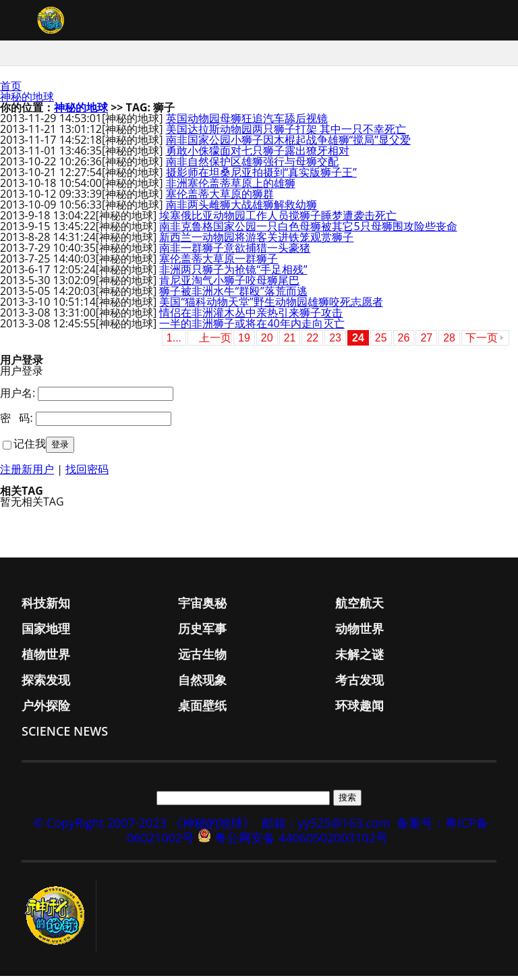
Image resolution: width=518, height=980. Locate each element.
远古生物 (202, 658)
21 (290, 342)
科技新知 (46, 607)
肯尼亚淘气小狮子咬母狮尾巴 (229, 284)
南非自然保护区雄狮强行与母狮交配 (252, 165)
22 (312, 342)
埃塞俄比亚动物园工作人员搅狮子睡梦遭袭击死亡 (278, 219)
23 (335, 342)
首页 (11, 90)
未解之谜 (359, 658)
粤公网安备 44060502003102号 (301, 842)
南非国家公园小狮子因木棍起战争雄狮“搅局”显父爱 (288, 144)
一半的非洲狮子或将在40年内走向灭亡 (252, 327)
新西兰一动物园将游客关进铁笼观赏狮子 (256, 241)
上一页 (215, 342)
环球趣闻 (359, 709)
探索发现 (46, 684)
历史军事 (202, 632)
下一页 (482, 342)
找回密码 (87, 473)
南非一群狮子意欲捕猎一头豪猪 (235, 252)
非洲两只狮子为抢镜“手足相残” (233, 273)
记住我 (30, 447)
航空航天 (359, 607)
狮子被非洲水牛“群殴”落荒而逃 (233, 295)
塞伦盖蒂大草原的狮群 (220, 198)
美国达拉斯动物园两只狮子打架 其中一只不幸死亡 (286, 133)
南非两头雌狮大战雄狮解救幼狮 (241, 209)
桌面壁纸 (202, 709)
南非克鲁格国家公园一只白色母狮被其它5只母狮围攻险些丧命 (308, 230)
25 (381, 342)
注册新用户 (27, 473)
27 (426, 342)
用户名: (18, 397)
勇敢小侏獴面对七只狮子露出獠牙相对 (258, 155)
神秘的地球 (27, 101)
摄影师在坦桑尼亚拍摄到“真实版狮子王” (261, 176)
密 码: (17, 422)
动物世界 (359, 632)
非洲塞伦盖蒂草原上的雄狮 (231, 187)
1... (174, 342)
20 (267, 342)
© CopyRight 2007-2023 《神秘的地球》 (144, 827)
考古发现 (359, 684)
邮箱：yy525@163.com (326, 827)
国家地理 (46, 632)
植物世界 (46, 658)
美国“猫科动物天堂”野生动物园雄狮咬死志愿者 (271, 306)
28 (449, 342)
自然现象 (202, 684)
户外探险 (46, 709)
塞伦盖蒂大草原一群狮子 (219, 263)
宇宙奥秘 (202, 607)
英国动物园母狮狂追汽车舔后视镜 (247, 122)
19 (244, 342)
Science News (65, 735)
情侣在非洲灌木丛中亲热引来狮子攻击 (251, 317)
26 (404, 342)
